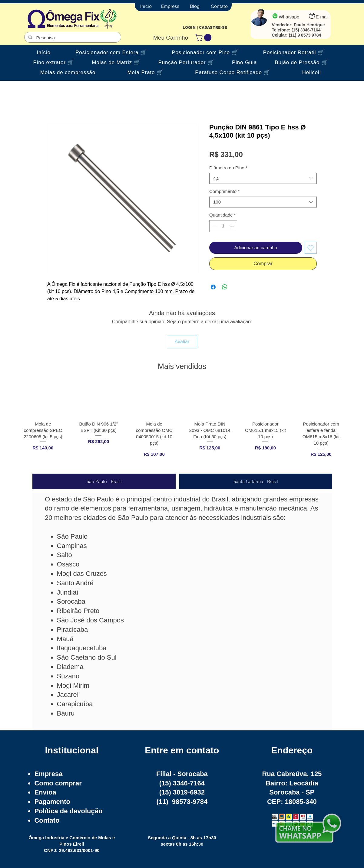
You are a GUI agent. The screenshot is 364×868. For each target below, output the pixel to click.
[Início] (146, 6)
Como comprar (58, 783)
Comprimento (224, 191)
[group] (182, 425)
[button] (204, 38)
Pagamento (52, 802)
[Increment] (232, 226)
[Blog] (195, 6)
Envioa (45, 792)
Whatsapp (289, 17)
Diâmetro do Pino (228, 168)
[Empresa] (170, 6)
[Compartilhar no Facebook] (213, 287)
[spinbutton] (223, 226)
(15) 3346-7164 (306, 30)
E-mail (322, 17)
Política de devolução (68, 811)
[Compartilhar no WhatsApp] (225, 287)
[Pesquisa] (72, 38)
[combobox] (263, 178)
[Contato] (219, 6)
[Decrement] (214, 226)
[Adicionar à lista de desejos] (311, 248)
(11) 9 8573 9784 (305, 35)
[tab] (104, 481)
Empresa (48, 774)
